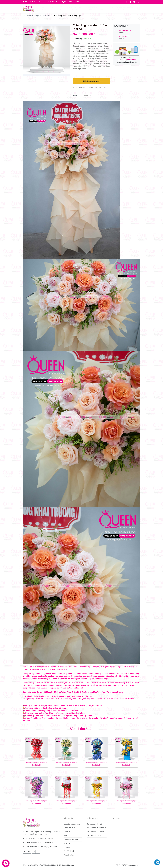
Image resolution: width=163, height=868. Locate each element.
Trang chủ (27, 16)
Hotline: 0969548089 (92, 81)
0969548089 (67, 2)
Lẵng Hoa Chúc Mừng (43, 16)
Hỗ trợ (127, 37)
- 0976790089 (77, 2)
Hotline (127, 32)
